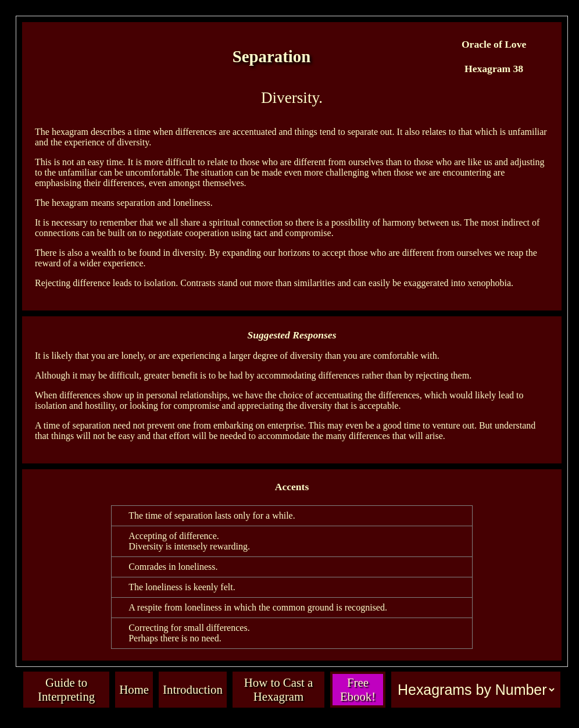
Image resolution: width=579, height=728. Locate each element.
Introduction (193, 689)
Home (134, 689)
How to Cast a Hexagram (278, 689)
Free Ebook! (358, 689)
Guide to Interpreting (66, 689)
